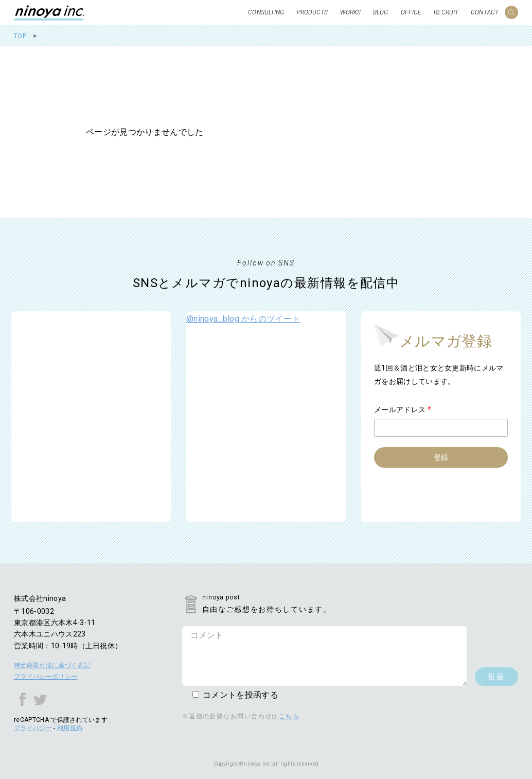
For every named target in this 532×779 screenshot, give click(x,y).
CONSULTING (266, 12)
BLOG (380, 12)
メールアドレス (403, 410)
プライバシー (33, 728)
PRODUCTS (313, 12)
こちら (289, 716)
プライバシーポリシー (46, 677)
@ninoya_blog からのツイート (243, 319)
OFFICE (411, 12)
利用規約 (70, 728)
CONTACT (485, 12)
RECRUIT (446, 12)
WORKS (350, 12)
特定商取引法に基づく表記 (52, 665)
